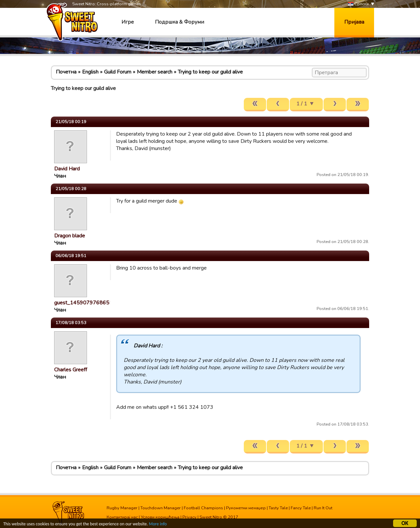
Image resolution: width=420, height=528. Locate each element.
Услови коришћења (160, 517)
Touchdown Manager (161, 508)
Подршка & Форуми (179, 22)
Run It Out (323, 508)
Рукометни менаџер (246, 508)
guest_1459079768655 (83, 303)
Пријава (354, 22)
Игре (128, 22)
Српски (358, 4)
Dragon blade (70, 236)
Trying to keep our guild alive (210, 72)
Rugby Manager (122, 508)
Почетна (66, 72)
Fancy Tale (301, 508)
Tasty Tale (278, 508)
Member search (155, 72)
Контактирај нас (122, 517)
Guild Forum (118, 72)
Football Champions (203, 508)
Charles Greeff (71, 370)
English (90, 72)
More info (158, 525)
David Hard (67, 169)
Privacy (189, 517)
